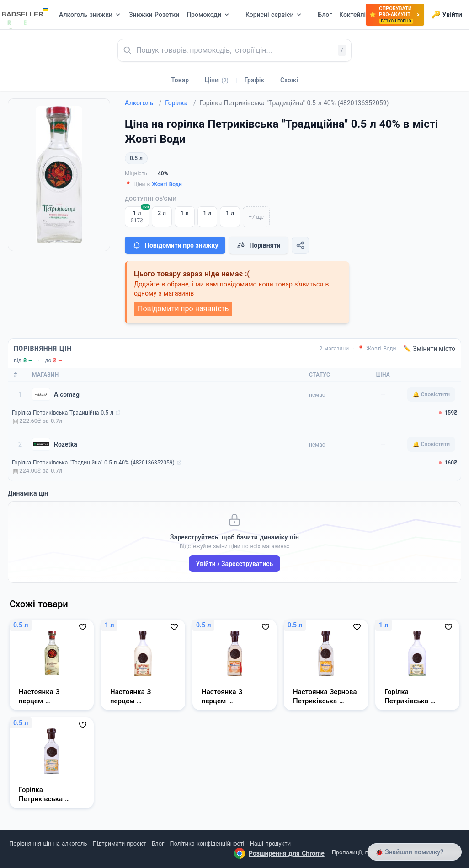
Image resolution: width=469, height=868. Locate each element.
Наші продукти (270, 844)
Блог (158, 844)
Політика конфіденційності (207, 844)
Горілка (180, 103)
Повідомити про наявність (183, 309)
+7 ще (256, 217)
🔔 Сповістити (431, 394)
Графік (254, 80)
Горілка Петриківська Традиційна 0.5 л (63, 413)
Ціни (217, 80)
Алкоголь (143, 103)
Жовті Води (167, 184)
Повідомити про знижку (175, 245)
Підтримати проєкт (119, 844)
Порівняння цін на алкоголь (48, 844)
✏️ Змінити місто (429, 349)
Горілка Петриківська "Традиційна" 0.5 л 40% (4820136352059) (93, 463)
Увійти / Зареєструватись (235, 564)
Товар (180, 80)
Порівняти (258, 245)
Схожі (289, 80)
